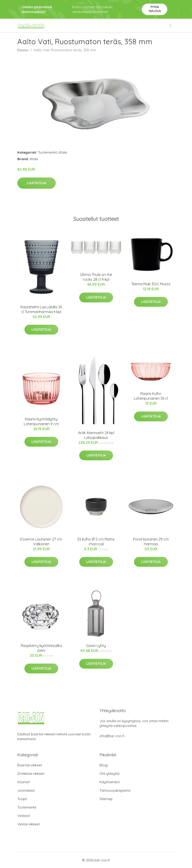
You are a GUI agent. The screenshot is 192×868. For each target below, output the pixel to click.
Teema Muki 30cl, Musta (151, 284)
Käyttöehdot (110, 782)
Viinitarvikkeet (29, 824)
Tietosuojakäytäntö (115, 790)
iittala (63, 152)
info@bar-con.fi (112, 736)
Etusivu (23, 50)
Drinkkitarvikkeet (31, 774)
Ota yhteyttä (109, 774)
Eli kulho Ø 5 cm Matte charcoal (96, 542)
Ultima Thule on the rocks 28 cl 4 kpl (96, 277)
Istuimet (24, 782)
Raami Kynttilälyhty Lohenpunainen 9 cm (41, 421)
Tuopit (22, 799)
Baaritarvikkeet (30, 765)
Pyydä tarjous (155, 9)
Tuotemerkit (47, 152)
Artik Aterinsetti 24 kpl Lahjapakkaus (96, 435)
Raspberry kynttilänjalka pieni (41, 648)
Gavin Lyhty (96, 646)
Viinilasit (24, 816)
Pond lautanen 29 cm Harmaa (151, 542)
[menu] (171, 26)
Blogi (104, 765)
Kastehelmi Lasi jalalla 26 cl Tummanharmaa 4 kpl (41, 309)
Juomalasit (26, 790)
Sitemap (106, 799)
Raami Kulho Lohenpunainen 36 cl (151, 396)
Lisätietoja (37, 183)
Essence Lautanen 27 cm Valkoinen (41, 542)
